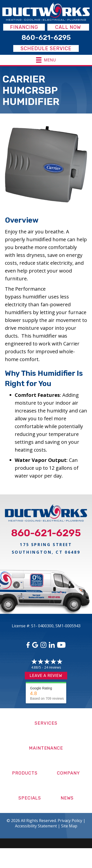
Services (46, 723)
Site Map (69, 826)
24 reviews (53, 667)
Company (68, 773)
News (67, 798)
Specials (30, 798)
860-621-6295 (46, 533)
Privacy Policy (70, 821)
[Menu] (46, 60)
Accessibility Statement (36, 826)
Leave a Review (46, 676)
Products (25, 773)
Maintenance (46, 748)
